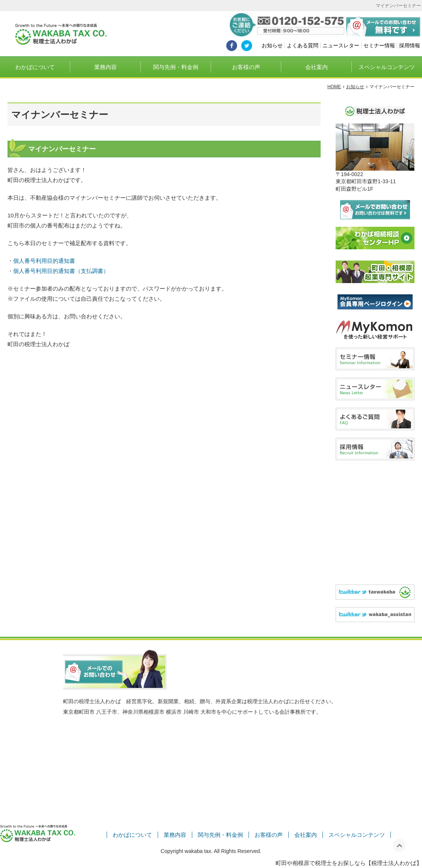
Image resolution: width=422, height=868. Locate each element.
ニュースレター (341, 45)
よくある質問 (303, 45)
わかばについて (35, 67)
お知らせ (272, 45)
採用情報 (410, 45)
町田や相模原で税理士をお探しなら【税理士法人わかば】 (349, 863)
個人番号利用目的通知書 (44, 261)
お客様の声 (246, 67)
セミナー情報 (379, 45)
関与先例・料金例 (176, 67)
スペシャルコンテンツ (387, 67)
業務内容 (105, 67)
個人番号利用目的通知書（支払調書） (61, 271)
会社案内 (316, 67)
